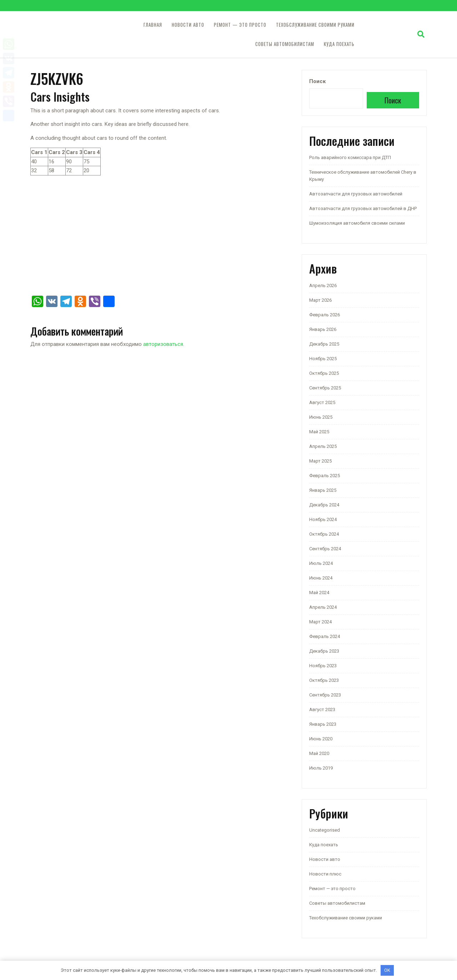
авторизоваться (163, 344)
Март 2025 (320, 461)
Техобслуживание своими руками (315, 25)
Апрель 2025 (323, 446)
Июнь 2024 (321, 578)
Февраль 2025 (325, 476)
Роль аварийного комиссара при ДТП (350, 157)
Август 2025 (322, 402)
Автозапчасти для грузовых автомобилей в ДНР (363, 208)
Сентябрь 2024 (325, 549)
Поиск (317, 81)
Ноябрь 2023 (323, 666)
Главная (153, 25)
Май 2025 (319, 432)
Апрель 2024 (323, 607)
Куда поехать (339, 44)
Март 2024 (320, 622)
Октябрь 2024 (324, 534)
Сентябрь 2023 (325, 695)
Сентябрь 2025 (325, 388)
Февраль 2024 (325, 636)
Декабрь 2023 (324, 651)
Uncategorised (325, 830)
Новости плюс (325, 874)
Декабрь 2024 (324, 505)
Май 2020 (319, 753)
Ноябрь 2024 (323, 519)
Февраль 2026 (325, 315)
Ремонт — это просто (240, 25)
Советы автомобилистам (285, 44)
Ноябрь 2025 (323, 359)
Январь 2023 (323, 724)
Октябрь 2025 (324, 373)
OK (387, 970)
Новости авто (188, 25)
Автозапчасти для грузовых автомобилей (356, 194)
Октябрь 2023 (324, 680)
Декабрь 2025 (324, 344)
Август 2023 (322, 710)
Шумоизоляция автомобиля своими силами (357, 223)
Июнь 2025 (321, 417)
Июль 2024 (321, 563)
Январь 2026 (323, 329)
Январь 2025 (323, 490)
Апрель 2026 (323, 285)
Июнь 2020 (321, 739)
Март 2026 (320, 300)
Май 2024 (319, 593)
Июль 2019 (321, 768)
